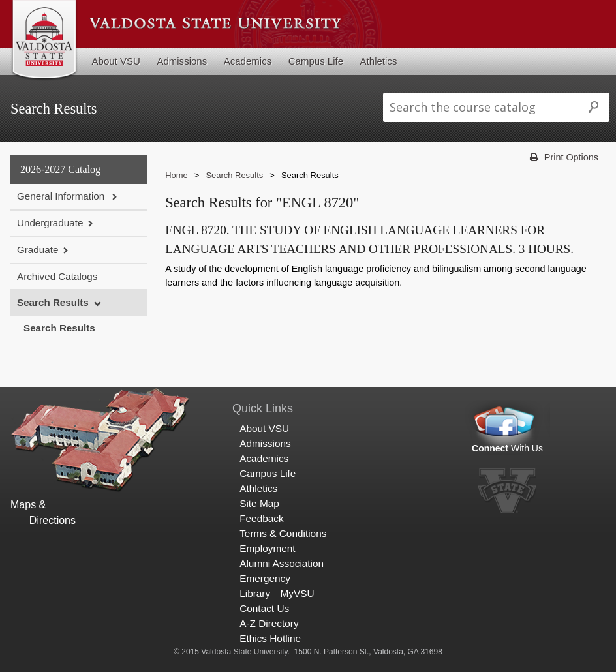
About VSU (116, 61)
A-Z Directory (269, 623)
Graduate (38, 250)
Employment (267, 548)
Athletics (379, 61)
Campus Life (316, 61)
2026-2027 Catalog (60, 169)
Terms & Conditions (283, 533)
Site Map (259, 503)
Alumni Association (282, 563)
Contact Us (264, 608)
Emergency (265, 578)
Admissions (182, 61)
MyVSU (298, 593)
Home (177, 175)
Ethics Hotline (270, 638)
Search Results (53, 302)
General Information (62, 196)
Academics (248, 61)
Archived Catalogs (57, 276)
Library (255, 593)
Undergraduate (50, 223)
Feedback (261, 518)
